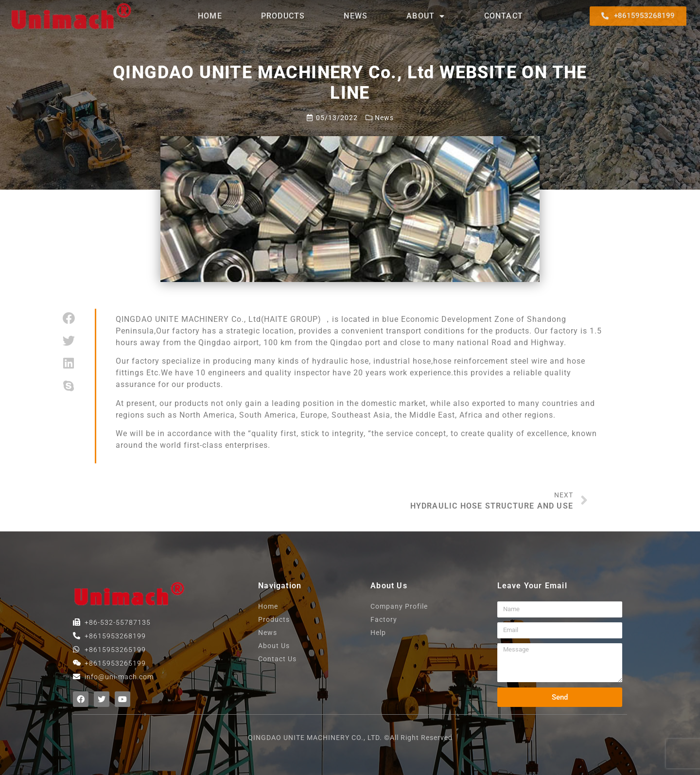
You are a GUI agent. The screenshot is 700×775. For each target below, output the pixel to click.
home (210, 12)
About (426, 12)
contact (504, 12)
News (356, 12)
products (283, 12)
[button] (638, 12)
